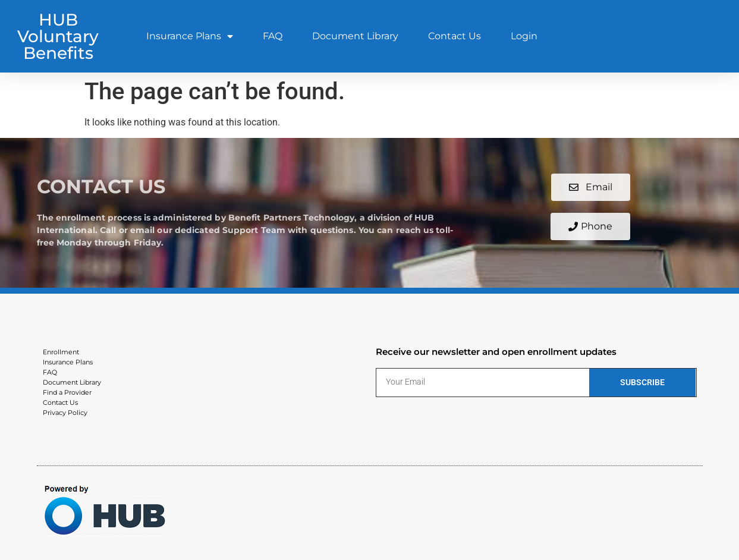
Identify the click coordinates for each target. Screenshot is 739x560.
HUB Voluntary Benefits (58, 36)
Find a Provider (67, 392)
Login (524, 36)
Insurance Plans (190, 36)
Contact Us (455, 36)
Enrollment (61, 352)
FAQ (273, 36)
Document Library (355, 36)
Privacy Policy (65, 413)
